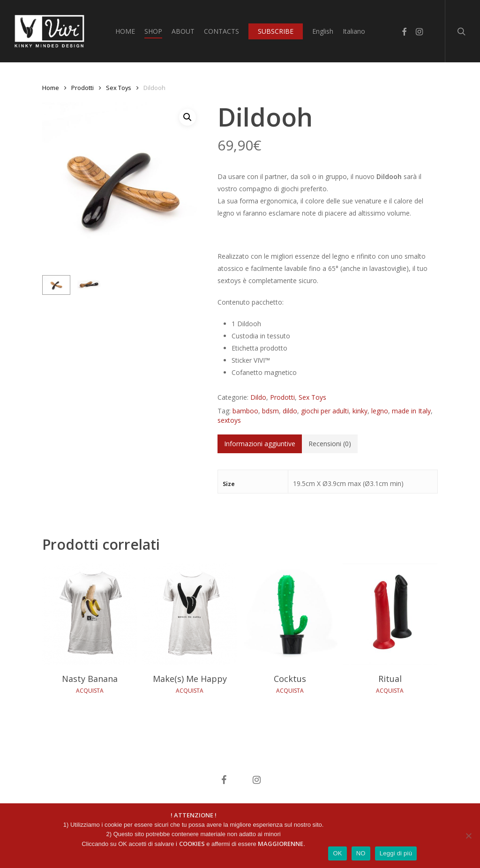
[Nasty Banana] (90, 614)
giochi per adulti (325, 411)
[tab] (260, 444)
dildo (290, 411)
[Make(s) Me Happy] (190, 614)
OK (337, 853)
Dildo (258, 397)
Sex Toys (119, 88)
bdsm (270, 411)
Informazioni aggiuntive (260, 444)
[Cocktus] (290, 614)
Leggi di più (396, 853)
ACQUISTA (90, 691)
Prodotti (82, 88)
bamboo (245, 411)
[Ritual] (390, 614)
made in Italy (411, 411)
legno (380, 411)
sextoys (229, 420)
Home (51, 88)
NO (361, 853)
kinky (360, 411)
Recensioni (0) (330, 444)
